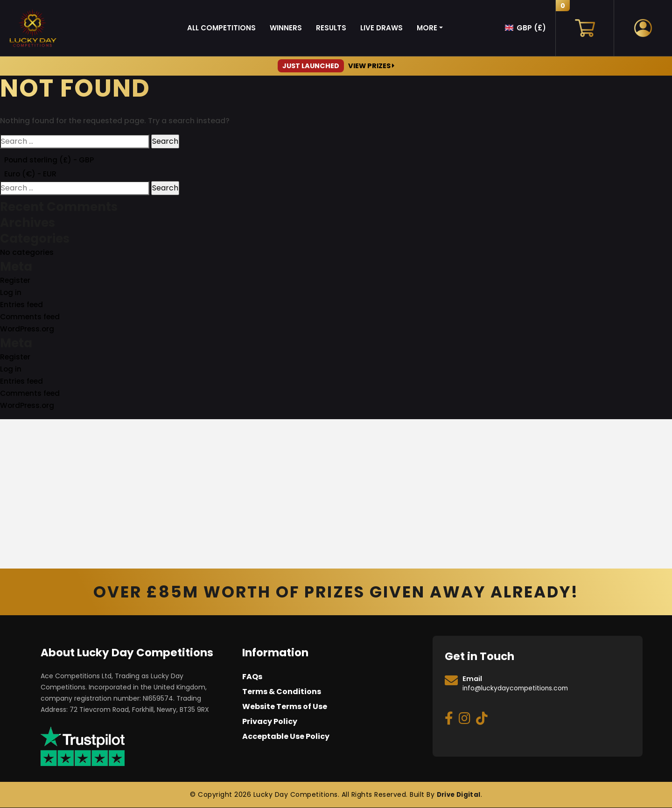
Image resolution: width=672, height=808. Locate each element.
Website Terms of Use (285, 707)
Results (331, 28)
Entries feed (22, 306)
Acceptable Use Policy (286, 737)
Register (16, 281)
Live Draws (381, 28)
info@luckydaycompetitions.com (519, 689)
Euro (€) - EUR (31, 174)
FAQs (252, 678)
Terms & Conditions (282, 692)
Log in (11, 293)
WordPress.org (28, 330)
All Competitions (221, 28)
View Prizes (336, 66)
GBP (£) (531, 28)
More (427, 28)
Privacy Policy (270, 722)
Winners (286, 28)
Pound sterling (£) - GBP (50, 160)
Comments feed (31, 318)
